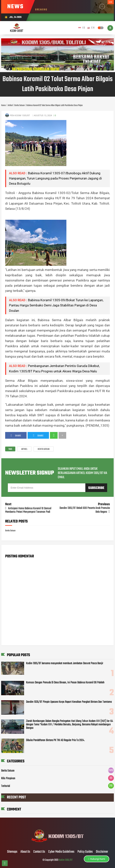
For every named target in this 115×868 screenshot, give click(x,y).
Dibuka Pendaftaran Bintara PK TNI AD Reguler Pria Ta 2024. (55, 740)
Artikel (24, 449)
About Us (25, 852)
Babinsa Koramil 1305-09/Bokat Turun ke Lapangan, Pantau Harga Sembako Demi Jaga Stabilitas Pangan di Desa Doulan (56, 305)
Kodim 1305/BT (66, 860)
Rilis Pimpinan (8, 778)
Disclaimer (102, 852)
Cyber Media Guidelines (61, 852)
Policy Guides (85, 852)
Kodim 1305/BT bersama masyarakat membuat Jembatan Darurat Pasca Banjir (65, 663)
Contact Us (39, 852)
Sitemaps (12, 852)
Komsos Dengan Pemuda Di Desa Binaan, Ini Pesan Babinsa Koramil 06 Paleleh (65, 683)
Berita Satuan (44, 449)
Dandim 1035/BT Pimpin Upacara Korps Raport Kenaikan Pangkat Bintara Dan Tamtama (69, 702)
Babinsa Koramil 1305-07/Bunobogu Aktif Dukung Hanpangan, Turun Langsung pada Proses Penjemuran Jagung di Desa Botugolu (55, 178)
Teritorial (6, 786)
